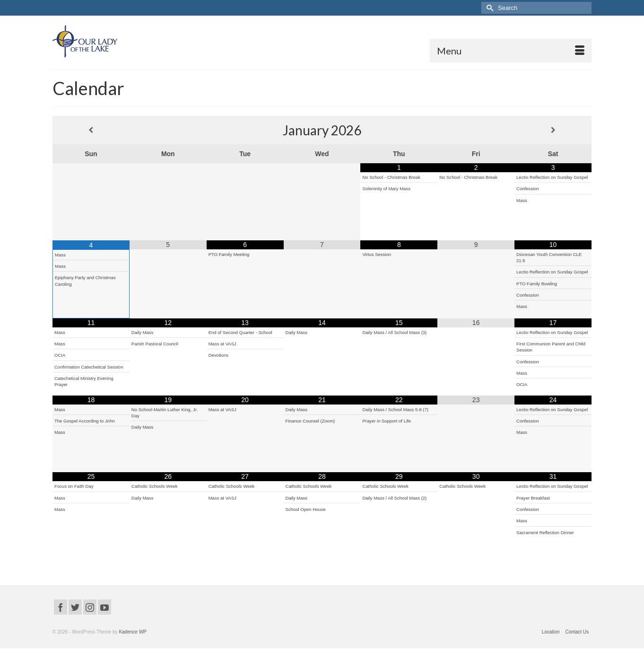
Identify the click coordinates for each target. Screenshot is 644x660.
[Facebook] (61, 607)
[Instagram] (90, 607)
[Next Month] (553, 130)
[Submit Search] (488, 8)
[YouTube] (104, 607)
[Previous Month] (91, 130)
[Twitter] (75, 607)
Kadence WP (132, 632)
